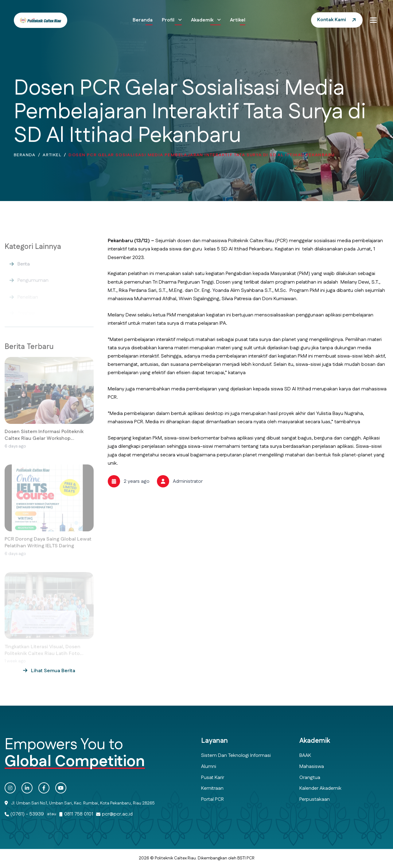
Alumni (209, 767)
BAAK (305, 756)
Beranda (143, 20)
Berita (24, 269)
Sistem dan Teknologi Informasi (236, 756)
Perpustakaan (315, 799)
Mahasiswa (312, 767)
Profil (169, 20)
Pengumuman (33, 285)
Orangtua (310, 778)
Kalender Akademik (320, 788)
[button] (373, 20)
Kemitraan (212, 788)
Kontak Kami (332, 20)
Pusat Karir (213, 778)
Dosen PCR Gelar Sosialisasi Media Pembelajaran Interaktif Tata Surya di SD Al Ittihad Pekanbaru (201, 157)
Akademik (203, 20)
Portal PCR (212, 799)
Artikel (238, 20)
